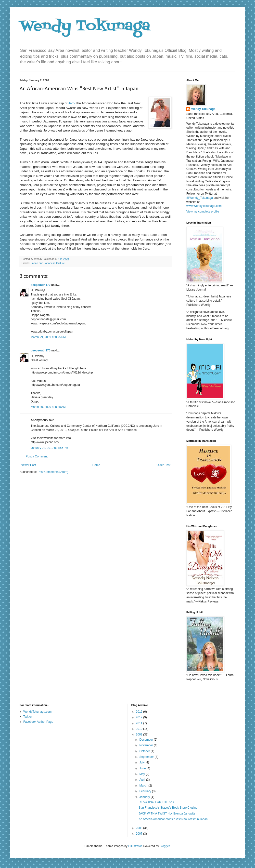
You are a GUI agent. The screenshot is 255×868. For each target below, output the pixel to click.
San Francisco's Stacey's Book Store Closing (168, 808)
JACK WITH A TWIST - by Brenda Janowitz (167, 814)
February (146, 791)
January (145, 797)
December (147, 740)
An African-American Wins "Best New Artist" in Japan (173, 819)
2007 (140, 834)
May (142, 774)
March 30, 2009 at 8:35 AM (48, 407)
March (144, 786)
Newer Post (28, 465)
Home (96, 465)
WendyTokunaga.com (37, 712)
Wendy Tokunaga (85, 26)
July (142, 762)
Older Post (163, 465)
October (145, 751)
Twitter (28, 717)
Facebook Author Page (38, 722)
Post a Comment (37, 456)
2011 (140, 723)
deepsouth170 (41, 285)
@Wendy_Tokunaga (200, 198)
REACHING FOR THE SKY (156, 802)
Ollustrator (135, 846)
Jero (72, 103)
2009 (140, 734)
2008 (140, 828)
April (143, 780)
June (143, 768)
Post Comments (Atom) (53, 472)
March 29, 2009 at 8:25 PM (48, 337)
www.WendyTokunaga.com (204, 206)
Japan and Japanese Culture (48, 263)
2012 (140, 717)
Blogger (165, 846)
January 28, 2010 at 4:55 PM (49, 448)
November (147, 745)
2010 (140, 729)
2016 (140, 712)
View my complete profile (203, 212)
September (147, 757)
